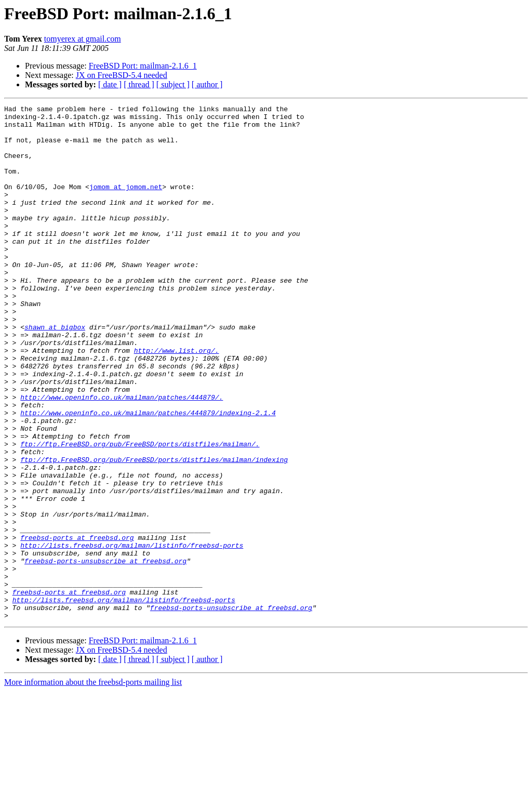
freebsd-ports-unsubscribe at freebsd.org (105, 653)
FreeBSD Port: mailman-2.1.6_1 (143, 66)
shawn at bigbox (55, 372)
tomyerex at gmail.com (83, 39)
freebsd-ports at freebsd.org (77, 625)
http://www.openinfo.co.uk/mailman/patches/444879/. (122, 456)
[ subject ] (173, 84)
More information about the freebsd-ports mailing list (93, 785)
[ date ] (110, 84)
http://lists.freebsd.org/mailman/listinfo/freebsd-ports (132, 634)
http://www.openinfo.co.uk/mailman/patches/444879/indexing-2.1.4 (148, 475)
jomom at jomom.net (126, 204)
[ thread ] (139, 84)
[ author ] (207, 84)
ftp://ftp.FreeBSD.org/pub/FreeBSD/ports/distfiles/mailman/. (140, 512)
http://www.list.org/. (177, 400)
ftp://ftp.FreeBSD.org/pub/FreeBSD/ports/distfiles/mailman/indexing (154, 531)
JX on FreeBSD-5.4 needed (122, 75)
